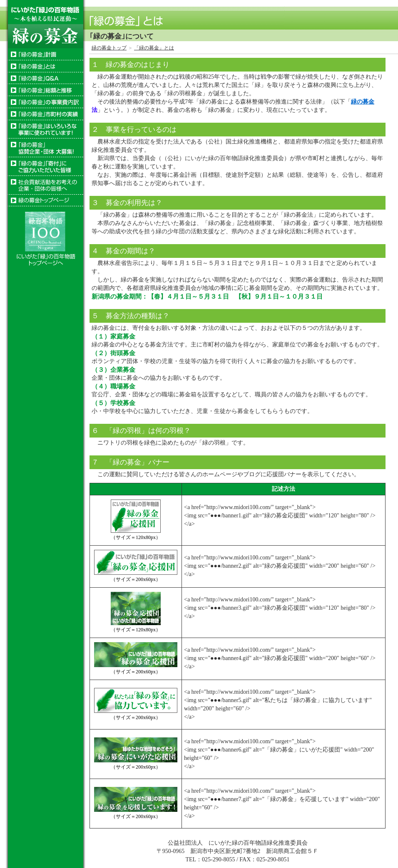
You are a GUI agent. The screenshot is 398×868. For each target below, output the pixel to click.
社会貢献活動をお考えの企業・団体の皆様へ (46, 185)
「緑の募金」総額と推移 (46, 90)
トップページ (46, 200)
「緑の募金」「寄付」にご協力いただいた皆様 (46, 167)
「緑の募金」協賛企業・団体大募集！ (46, 148)
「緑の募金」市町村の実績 (46, 114)
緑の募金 (363, 102)
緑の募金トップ (109, 48)
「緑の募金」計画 (46, 54)
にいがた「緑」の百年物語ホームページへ (46, 237)
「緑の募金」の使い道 (46, 102)
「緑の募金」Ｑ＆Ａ (46, 78)
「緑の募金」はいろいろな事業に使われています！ (46, 129)
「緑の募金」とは (46, 66)
